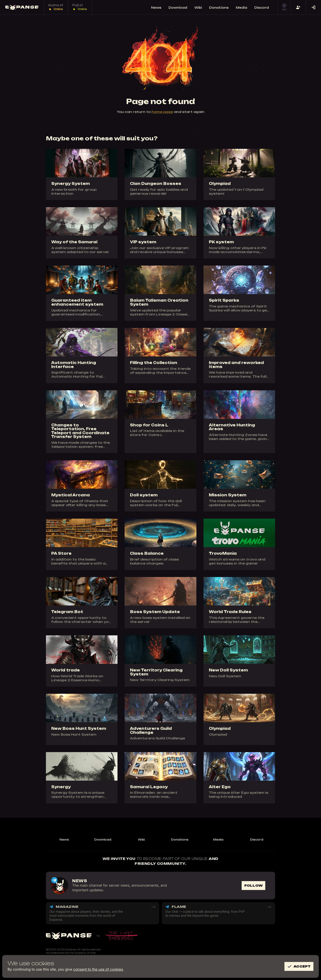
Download (103, 840)
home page (162, 112)
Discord (257, 840)
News (64, 840)
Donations (180, 840)
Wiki (141, 840)
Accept (299, 966)
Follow (253, 885)
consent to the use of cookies (98, 969)
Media (218, 840)
